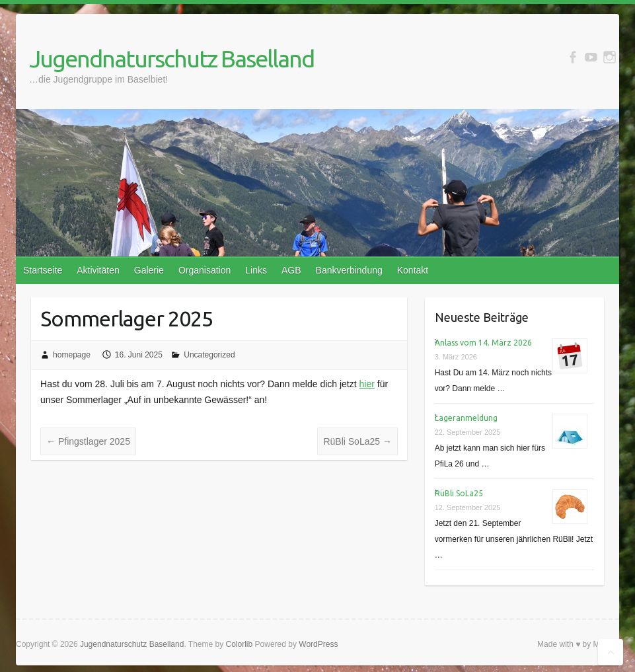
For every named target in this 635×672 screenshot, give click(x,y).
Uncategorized (209, 355)
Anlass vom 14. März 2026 (483, 343)
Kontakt (413, 270)
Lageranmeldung (466, 418)
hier (367, 384)
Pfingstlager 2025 (88, 441)
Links (256, 270)
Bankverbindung (349, 270)
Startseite (43, 270)
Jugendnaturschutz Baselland (171, 58)
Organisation (205, 270)
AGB (291, 270)
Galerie (149, 270)
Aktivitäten (98, 270)
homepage (72, 355)
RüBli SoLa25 (357, 441)
